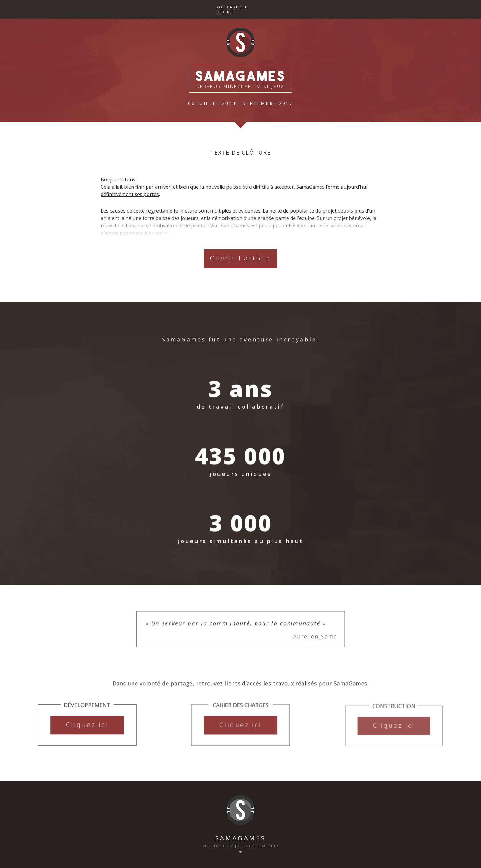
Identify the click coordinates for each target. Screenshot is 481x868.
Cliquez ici (87, 729)
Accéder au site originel (232, 9)
